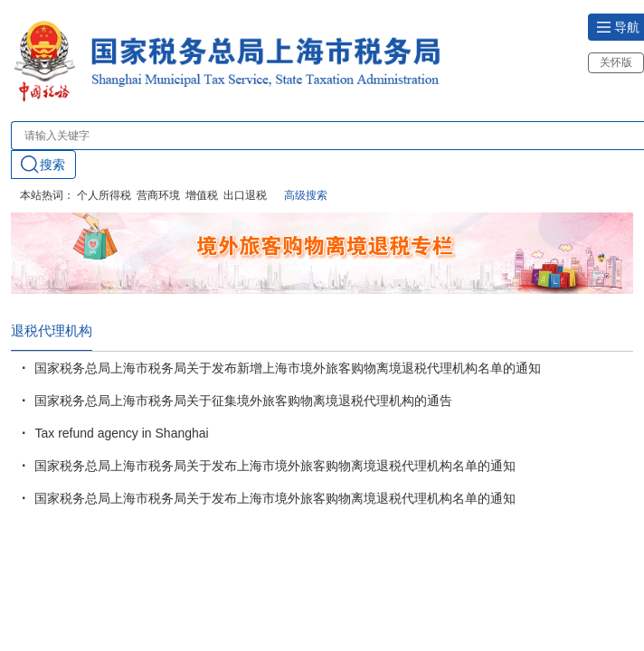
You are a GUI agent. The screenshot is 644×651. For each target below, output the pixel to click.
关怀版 (616, 62)
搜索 (43, 164)
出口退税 (245, 195)
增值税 (202, 195)
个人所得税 (104, 195)
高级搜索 (306, 195)
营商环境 (158, 195)
